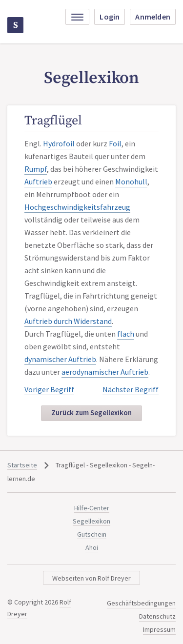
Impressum (159, 629)
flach (126, 334)
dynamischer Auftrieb (60, 359)
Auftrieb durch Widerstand (68, 321)
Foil (115, 143)
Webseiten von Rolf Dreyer (91, 578)
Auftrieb (38, 181)
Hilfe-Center (92, 508)
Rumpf (36, 169)
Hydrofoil (59, 143)
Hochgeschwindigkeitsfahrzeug (77, 207)
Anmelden (153, 17)
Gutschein (92, 534)
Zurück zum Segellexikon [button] (91, 413)
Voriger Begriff (49, 389)
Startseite (22, 465)
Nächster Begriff (131, 389)
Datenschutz (157, 616)
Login (110, 17)
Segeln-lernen (16, 25)
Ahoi (92, 547)
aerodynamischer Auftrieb (105, 372)
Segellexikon (91, 521)
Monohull (131, 181)
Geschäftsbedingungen (141, 603)
